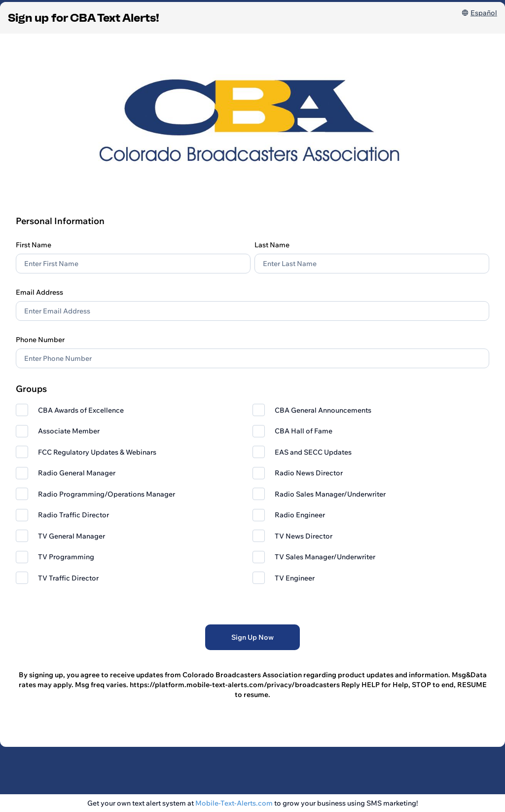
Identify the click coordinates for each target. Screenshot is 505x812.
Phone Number (40, 340)
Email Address (39, 292)
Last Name (272, 245)
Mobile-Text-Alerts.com (234, 803)
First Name (34, 245)
